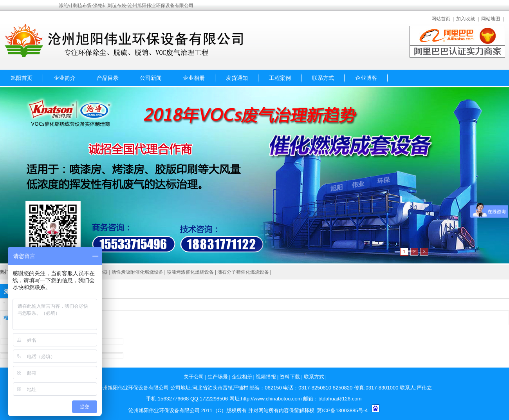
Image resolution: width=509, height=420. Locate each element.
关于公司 (194, 377)
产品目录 (108, 78)
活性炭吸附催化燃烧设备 (137, 272)
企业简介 (65, 78)
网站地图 (491, 19)
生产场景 (218, 377)
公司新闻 (151, 78)
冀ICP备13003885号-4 (342, 410)
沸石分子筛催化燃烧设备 (243, 272)
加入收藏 (466, 19)
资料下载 (290, 377)
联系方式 (323, 78)
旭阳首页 (22, 78)
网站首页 (441, 19)
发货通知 (237, 78)
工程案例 (280, 78)
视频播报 (266, 377)
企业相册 (194, 78)
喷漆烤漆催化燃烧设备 (190, 272)
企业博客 (366, 78)
